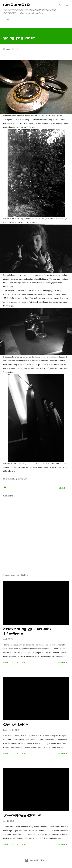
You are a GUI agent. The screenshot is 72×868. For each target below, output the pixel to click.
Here (53, 116)
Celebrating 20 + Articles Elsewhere (27, 631)
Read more (63, 663)
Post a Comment (20, 663)
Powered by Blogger (36, 860)
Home (7, 20)
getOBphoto (17, 5)
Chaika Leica (16, 725)
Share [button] (62, 488)
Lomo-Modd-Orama (22, 816)
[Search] (60, 5)
